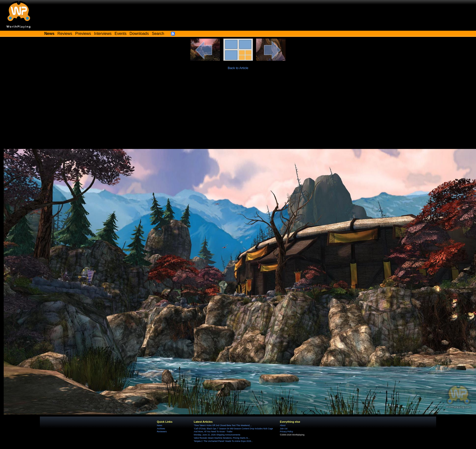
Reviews (65, 34)
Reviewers (162, 432)
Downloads (139, 34)
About (283, 425)
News (160, 425)
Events (121, 34)
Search (158, 34)
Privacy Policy (286, 432)
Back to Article (238, 68)
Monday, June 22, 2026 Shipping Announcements (217, 435)
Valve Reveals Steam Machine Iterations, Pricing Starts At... (222, 438)
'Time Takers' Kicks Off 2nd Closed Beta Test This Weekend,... (223, 425)
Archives (161, 429)
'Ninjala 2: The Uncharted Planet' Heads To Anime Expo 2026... (223, 441)
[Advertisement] (238, 112)
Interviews (103, 34)
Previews (83, 34)
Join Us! (284, 429)
